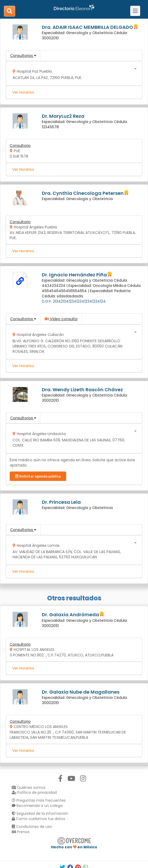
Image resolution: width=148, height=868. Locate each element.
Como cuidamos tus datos (38, 819)
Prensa (21, 832)
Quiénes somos (29, 787)
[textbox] (72, 73)
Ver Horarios (23, 92)
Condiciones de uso (32, 827)
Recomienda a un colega (37, 806)
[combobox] (72, 73)
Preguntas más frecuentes (39, 800)
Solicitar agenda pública (38, 476)
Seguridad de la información (40, 813)
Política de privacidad (34, 792)
